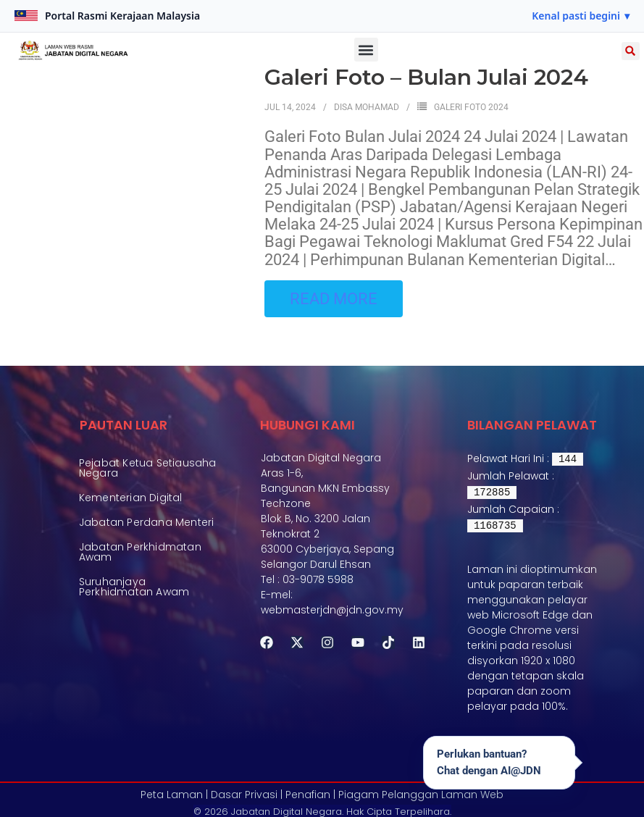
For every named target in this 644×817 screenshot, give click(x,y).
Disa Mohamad (367, 106)
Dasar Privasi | (247, 792)
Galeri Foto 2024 (471, 106)
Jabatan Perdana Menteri (147, 531)
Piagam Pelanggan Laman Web (421, 792)
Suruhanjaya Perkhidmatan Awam (134, 604)
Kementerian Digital (131, 502)
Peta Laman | (174, 792)
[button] (581, 16)
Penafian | (310, 792)
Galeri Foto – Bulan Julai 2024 (426, 77)
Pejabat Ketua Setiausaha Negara (148, 468)
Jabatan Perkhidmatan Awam (140, 565)
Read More (334, 297)
